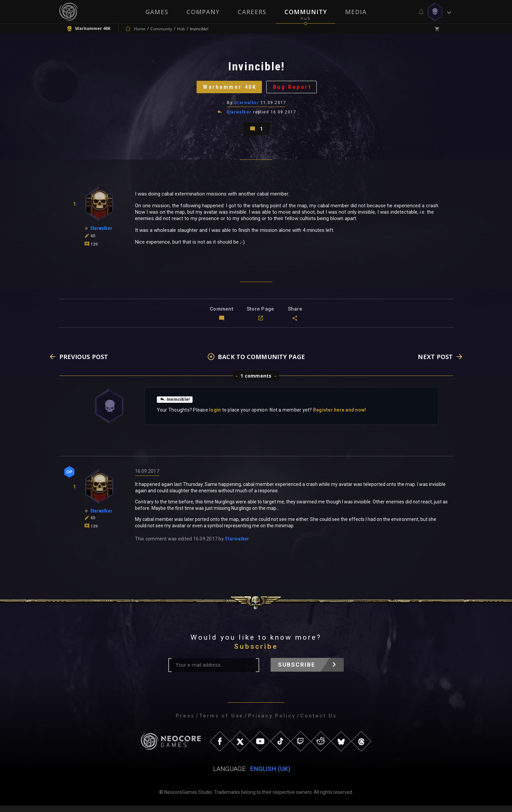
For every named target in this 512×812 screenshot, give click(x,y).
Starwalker (247, 106)
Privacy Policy (272, 722)
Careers (252, 12)
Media (356, 12)
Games (157, 12)
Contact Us (318, 722)
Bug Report (295, 89)
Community (306, 12)
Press (185, 722)
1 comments (256, 382)
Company (203, 12)
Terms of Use (221, 722)
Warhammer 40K (228, 89)
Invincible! (175, 405)
